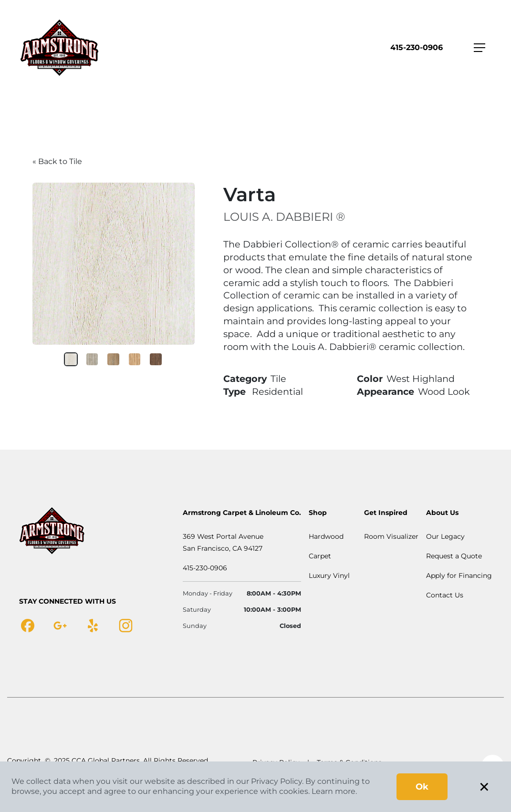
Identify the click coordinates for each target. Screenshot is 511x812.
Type (235, 391)
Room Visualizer (391, 536)
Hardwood (326, 536)
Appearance (386, 391)
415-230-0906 (417, 47)
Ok (422, 787)
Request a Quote (454, 556)
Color (370, 379)
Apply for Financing (459, 576)
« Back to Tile (57, 161)
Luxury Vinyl (329, 576)
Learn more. (334, 791)
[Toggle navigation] (480, 48)
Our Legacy (445, 536)
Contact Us (445, 595)
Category (245, 379)
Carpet (320, 556)
